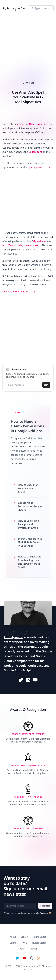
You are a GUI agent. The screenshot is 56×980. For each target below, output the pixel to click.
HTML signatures (39, 124)
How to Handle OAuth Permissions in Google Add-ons (27, 426)
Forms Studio (39, 937)
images (21, 124)
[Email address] (23, 385)
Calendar (14, 943)
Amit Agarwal (13, 637)
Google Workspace (30, 666)
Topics (22, 949)
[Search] (41, 8)
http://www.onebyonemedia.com (21, 245)
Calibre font (35, 152)
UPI (25, 943)
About (13, 937)
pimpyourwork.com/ (41, 167)
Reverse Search (39, 943)
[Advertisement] (28, 42)
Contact (25, 937)
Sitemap (33, 949)
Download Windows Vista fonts (20, 292)
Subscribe (45, 906)
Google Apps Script (17, 670)
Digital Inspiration (30, 966)
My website (39, 241)
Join (46, 385)
